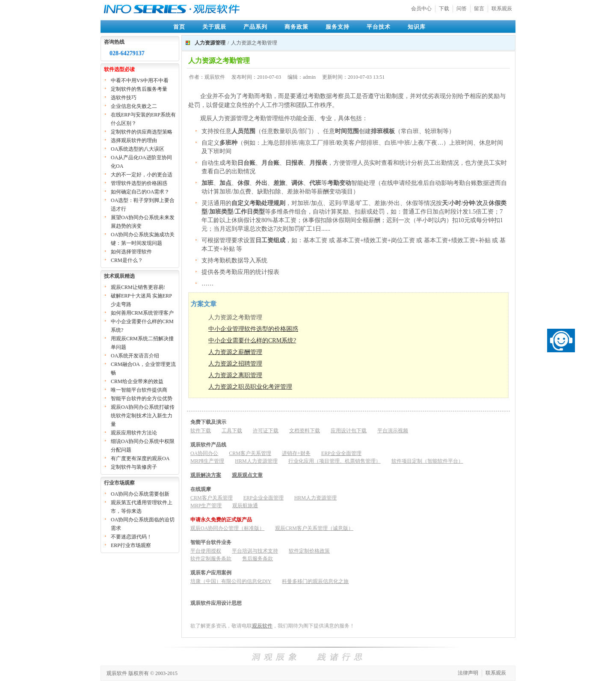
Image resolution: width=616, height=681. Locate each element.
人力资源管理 (210, 43)
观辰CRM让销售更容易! (138, 287)
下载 (444, 9)
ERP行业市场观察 (131, 545)
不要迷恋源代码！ (131, 537)
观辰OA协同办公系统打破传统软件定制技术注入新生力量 (143, 416)
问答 (462, 9)
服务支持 (338, 27)
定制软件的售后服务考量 (139, 89)
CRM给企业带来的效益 (137, 381)
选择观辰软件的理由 (134, 140)
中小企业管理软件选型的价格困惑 (253, 329)
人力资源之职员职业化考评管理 (250, 387)
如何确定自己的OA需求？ (140, 192)
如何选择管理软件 (131, 252)
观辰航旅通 (245, 506)
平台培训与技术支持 (255, 551)
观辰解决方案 (206, 475)
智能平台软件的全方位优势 (142, 398)
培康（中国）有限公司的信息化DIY (231, 581)
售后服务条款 (258, 559)
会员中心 (421, 9)
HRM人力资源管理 (256, 461)
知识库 (417, 27)
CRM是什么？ (127, 260)
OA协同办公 (204, 453)
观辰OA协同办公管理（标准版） (227, 528)
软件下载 (201, 431)
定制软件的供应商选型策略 (142, 132)
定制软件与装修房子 (134, 467)
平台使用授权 (206, 551)
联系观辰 (502, 9)
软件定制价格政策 (309, 551)
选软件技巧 (124, 98)
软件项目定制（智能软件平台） (427, 461)
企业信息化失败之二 (134, 106)
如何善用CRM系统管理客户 (142, 313)
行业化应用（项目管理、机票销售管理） (335, 461)
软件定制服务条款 (211, 559)
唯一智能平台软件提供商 (139, 390)
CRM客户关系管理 (250, 453)
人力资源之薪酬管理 (235, 352)
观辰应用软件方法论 (134, 433)
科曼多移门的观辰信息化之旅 (315, 581)
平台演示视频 (393, 431)
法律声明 (468, 673)
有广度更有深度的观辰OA (140, 458)
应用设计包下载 (349, 431)
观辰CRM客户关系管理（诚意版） (314, 528)
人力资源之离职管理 (235, 375)
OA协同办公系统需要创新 (140, 494)
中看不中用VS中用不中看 (140, 80)
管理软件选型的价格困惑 (139, 183)
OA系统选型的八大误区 (138, 149)
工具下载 (232, 431)
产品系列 (255, 27)
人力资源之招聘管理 (235, 364)
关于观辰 (214, 27)
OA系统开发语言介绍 (135, 356)
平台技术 (379, 27)
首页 (179, 27)
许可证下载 (266, 431)
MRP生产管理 (206, 506)
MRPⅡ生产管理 (207, 461)
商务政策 (296, 27)
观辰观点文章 (247, 475)
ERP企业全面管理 (341, 453)
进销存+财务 (296, 453)
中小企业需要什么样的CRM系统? (252, 340)
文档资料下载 (305, 431)
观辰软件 (262, 626)
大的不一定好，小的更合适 (142, 175)
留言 (479, 9)
